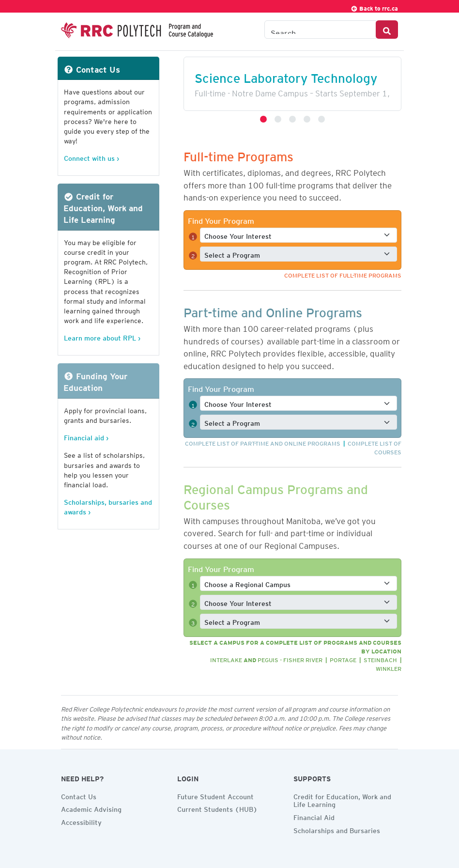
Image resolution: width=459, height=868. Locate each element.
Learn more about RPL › (102, 336)
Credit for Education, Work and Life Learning (342, 799)
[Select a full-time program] (298, 254)
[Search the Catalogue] (320, 30)
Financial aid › (86, 436)
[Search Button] (387, 30)
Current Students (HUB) (217, 808)
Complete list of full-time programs (343, 274)
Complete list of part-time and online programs (263, 442)
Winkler (389, 667)
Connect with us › (92, 157)
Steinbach (380, 659)
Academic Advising (91, 808)
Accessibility (81, 821)
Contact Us (79, 795)
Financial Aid (314, 816)
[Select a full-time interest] (298, 235)
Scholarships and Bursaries (337, 829)
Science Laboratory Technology (286, 75)
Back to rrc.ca (374, 7)
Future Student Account (215, 795)
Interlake (226, 659)
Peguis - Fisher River (290, 659)
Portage (343, 659)
